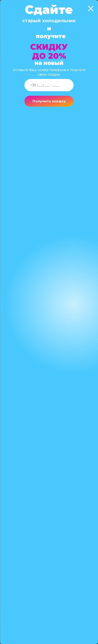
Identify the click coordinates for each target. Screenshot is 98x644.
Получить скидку (49, 101)
